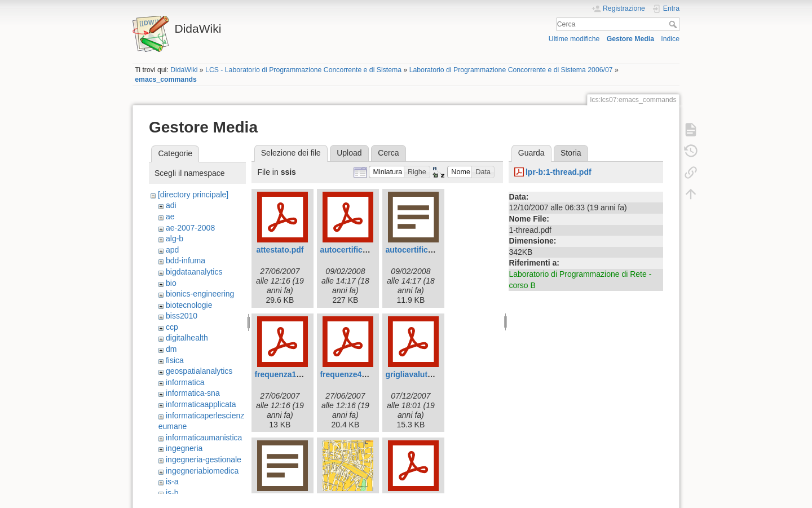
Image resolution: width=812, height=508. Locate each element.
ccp (172, 327)
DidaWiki (184, 70)
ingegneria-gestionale (204, 460)
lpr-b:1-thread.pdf (559, 172)
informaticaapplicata (201, 404)
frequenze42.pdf (350, 374)
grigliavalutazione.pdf (426, 374)
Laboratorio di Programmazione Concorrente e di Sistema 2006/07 (511, 70)
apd (172, 250)
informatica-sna (193, 393)
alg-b (175, 238)
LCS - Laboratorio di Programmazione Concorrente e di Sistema (303, 70)
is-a (172, 482)
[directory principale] (193, 195)
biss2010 (182, 316)
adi (171, 205)
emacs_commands (166, 79)
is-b (172, 493)
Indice (670, 39)
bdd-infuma (186, 260)
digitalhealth (187, 338)
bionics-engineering (200, 294)
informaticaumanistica (204, 438)
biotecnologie (189, 305)
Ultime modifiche (574, 39)
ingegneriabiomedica (202, 471)
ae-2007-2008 (190, 228)
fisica (175, 360)
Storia (571, 153)
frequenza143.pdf (287, 374)
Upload (349, 153)
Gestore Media (630, 39)
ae (170, 217)
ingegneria (184, 448)
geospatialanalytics (199, 371)
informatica (185, 382)
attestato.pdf (280, 250)
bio (171, 283)
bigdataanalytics (194, 272)
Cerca (674, 24)
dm (171, 349)
